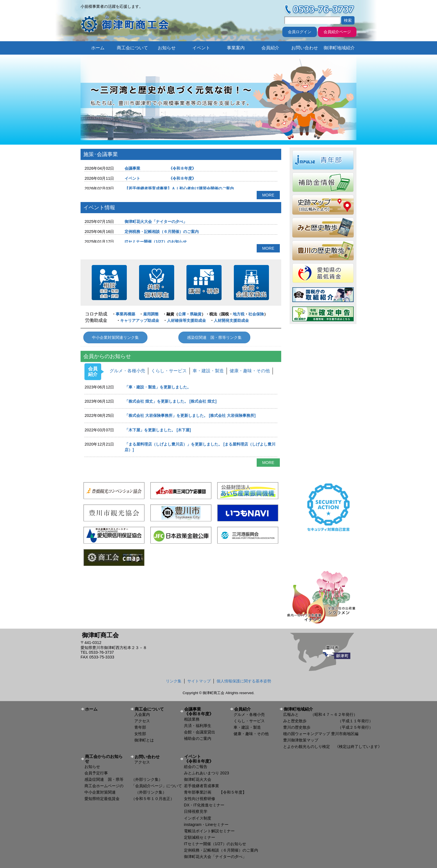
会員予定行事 (96, 773)
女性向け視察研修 (200, 799)
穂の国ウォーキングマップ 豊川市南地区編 (321, 734)
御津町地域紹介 (339, 48)
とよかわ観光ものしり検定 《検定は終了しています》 (332, 747)
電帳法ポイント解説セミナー (209, 831)
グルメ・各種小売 (127, 371)
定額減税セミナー (200, 837)
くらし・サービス (169, 371)
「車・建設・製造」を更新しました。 (158, 387)
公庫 (182, 314)
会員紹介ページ (337, 32)
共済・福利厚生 (198, 726)
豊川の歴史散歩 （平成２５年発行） (328, 727)
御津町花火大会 (198, 779)
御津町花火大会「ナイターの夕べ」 (156, 222)
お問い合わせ (305, 48)
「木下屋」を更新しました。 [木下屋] (158, 430)
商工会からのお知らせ (104, 759)
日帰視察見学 (196, 811)
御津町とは (144, 740)
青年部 (140, 727)
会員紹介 (270, 48)
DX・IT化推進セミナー (204, 805)
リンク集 (174, 681)
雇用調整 (151, 314)
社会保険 (256, 314)
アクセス (142, 721)
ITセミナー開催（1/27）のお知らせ (156, 242)
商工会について (132, 48)
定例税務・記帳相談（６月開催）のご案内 (162, 232)
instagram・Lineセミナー (206, 825)
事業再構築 (125, 314)
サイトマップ (199, 681)
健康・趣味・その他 (250, 371)
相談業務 (192, 719)
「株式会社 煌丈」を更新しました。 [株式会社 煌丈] (171, 401)
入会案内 (142, 714)
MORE (268, 195)
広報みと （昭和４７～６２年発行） (320, 714)
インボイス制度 (198, 818)
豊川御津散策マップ (301, 740)
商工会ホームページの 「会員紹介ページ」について (133, 786)
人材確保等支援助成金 (186, 320)
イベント (201, 48)
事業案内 (236, 48)
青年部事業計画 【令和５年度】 (215, 792)
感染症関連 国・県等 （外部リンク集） (123, 779)
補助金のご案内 (198, 738)
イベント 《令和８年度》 (160, 178)
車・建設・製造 (208, 371)
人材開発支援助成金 (231, 320)
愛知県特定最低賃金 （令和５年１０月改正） (129, 799)
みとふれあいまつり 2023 (207, 773)
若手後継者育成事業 (201, 786)
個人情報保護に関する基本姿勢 (244, 681)
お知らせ (167, 48)
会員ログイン (300, 32)
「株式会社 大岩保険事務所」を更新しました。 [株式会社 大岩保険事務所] (190, 415)
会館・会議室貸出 (200, 732)
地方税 (239, 314)
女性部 (140, 734)
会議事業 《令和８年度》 (160, 168)
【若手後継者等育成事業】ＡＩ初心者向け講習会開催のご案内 (179, 188)
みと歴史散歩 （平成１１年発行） (328, 721)
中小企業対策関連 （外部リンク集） (125, 792)
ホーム (98, 48)
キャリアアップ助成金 (140, 320)
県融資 (196, 314)
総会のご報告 (196, 767)
